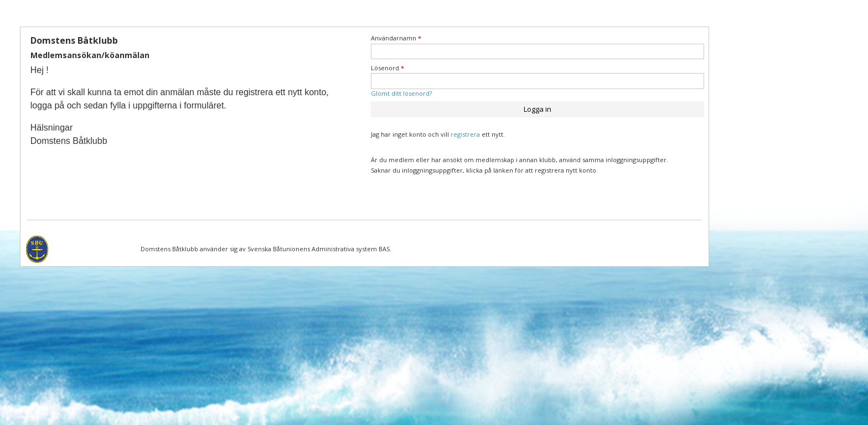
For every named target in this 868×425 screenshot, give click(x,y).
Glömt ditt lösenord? (401, 93)
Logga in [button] (538, 109)
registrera (465, 134)
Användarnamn (396, 38)
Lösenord (387, 68)
